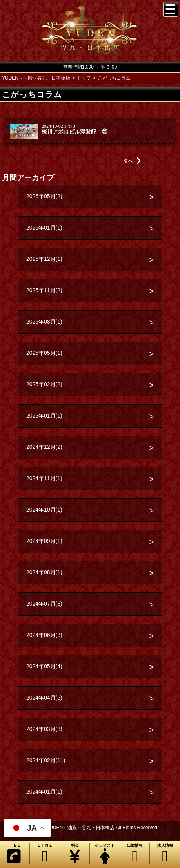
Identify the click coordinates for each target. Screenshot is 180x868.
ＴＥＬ (14, 854)
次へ (132, 161)
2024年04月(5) (44, 698)
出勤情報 (135, 854)
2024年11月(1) (44, 478)
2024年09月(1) (44, 541)
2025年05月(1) (44, 353)
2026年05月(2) (44, 196)
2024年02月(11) (46, 760)
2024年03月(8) (44, 729)
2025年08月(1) (44, 322)
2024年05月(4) (44, 666)
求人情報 (165, 854)
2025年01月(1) (44, 416)
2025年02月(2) (44, 384)
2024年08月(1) (44, 572)
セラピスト (105, 854)
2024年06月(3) (44, 635)
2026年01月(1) (44, 228)
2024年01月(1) (44, 792)
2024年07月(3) (44, 604)
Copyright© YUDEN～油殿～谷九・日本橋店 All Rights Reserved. (90, 828)
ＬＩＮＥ (45, 854)
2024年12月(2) (44, 447)
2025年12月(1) (44, 259)
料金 (75, 854)
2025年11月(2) (44, 290)
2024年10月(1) (44, 510)
